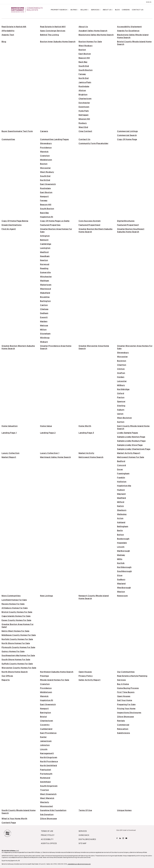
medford (44, 252)
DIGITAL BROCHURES (87, 839)
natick (120, 506)
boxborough (123, 539)
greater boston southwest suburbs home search (131, 230)
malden (44, 321)
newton (44, 260)
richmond (45, 778)
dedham (44, 313)
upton (120, 414)
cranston (45, 156)
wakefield (45, 293)
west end (83, 127)
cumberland (46, 729)
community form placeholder (93, 143)
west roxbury (86, 46)
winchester (46, 277)
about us (83, 27)
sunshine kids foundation (53, 810)
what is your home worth (14, 818)
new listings (47, 596)
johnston (45, 745)
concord (122, 465)
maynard (121, 494)
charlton (122, 365)
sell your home (125, 700)
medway (121, 555)
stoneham (45, 334)
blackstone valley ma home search (96, 35)
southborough (124, 571)
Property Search (59, 10)
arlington (45, 236)
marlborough (124, 551)
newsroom (122, 596)
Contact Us (138, 10)
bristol (43, 717)
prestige (44, 676)
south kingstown (49, 786)
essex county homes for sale (16, 620)
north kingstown (49, 757)
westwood (46, 289)
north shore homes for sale (16, 643)
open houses (85, 672)
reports (6, 680)
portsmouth (46, 774)
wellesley (122, 514)
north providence (49, 761)
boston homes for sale (90, 42)
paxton (121, 397)
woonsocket (47, 806)
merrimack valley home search (55, 457)
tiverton (44, 790)
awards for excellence (128, 31)
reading (44, 268)
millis (120, 559)
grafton (121, 373)
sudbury (121, 579)
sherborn (122, 510)
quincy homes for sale (13, 651)
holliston (122, 482)
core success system (90, 221)
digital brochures (126, 221)
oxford (121, 393)
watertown (46, 285)
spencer (121, 401)
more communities (11, 596)
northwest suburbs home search (57, 672)
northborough (124, 567)
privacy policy (86, 676)
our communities (126, 672)
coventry (45, 725)
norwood (45, 264)
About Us (107, 10)
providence (46, 147)
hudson (121, 490)
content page (9, 823)
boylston (122, 361)
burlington (45, 301)
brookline (45, 297)
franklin (121, 477)
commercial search (127, 135)
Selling (84, 10)
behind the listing (49, 35)
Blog (117, 10)
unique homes (124, 810)
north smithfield (48, 765)
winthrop (45, 338)
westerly (45, 802)
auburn (121, 410)
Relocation (123, 729)
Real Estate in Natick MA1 (53, 27)
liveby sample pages (128, 433)
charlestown (85, 99)
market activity (86, 453)
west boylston (124, 418)
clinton (121, 369)
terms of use (85, 810)
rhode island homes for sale (55, 680)
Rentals (121, 721)
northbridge (123, 389)
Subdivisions (124, 733)
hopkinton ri (47, 217)
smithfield (45, 782)
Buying (74, 10)
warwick (44, 152)
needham (45, 256)
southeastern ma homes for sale (18, 655)
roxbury (83, 123)
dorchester (84, 103)
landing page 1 (9, 433)
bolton (120, 535)
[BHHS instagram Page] (123, 838)
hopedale (122, 543)
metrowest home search (91, 457)
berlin (120, 530)
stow (120, 575)
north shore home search (15, 672)
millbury (121, 385)
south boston (86, 70)
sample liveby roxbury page (131, 441)
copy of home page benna (15, 221)
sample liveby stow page (130, 445)
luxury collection (11, 453)
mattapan (84, 115)
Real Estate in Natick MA (14, 27)
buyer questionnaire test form (17, 131)
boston (82, 50)
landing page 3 (86, 433)
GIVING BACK (84, 835)
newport (44, 196)
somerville (45, 272)
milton (43, 329)
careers (44, 131)
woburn (44, 342)
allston (82, 90)
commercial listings (127, 131)
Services (95, 10)
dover (120, 469)
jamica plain (85, 82)
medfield (121, 498)
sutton (121, 422)
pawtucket (46, 770)
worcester (45, 168)
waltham (45, 281)
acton (120, 518)
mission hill (84, 119)
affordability (8, 31)
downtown (84, 107)
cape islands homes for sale (16, 616)
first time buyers (126, 692)
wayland (121, 583)
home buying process (128, 688)
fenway (82, 74)
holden (121, 377)
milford (121, 502)
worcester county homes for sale (19, 668)
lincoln (121, 547)
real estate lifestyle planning (132, 676)
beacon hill (84, 58)
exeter (43, 737)
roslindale (84, 86)
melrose (44, 325)
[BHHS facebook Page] (117, 838)
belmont (44, 240)
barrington (46, 713)
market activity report (129, 453)
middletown (46, 160)
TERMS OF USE (47, 831)
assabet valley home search (93, 31)
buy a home (123, 684)
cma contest (85, 131)
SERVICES (83, 831)
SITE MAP (83, 843)
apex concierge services (53, 31)
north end (84, 78)
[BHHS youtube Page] (127, 838)
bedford (121, 461)
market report (9, 457)
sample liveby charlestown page (134, 449)
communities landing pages (54, 139)
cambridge (46, 244)
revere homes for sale (13, 604)
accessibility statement (129, 27)
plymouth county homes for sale (18, 647)
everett (44, 317)
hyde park (84, 111)
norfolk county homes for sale (17, 639)
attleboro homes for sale (15, 608)
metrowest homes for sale (131, 457)
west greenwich (48, 794)
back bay (83, 62)
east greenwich (48, 184)
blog (4, 42)
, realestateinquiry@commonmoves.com (79, 864)
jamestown (46, 741)
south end (84, 66)
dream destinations (12, 225)
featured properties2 (89, 225)
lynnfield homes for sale (14, 600)
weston (121, 592)
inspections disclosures (129, 713)
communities (8, 139)
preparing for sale (126, 704)
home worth (85, 426)
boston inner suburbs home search (58, 42)
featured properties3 (128, 225)
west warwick (47, 798)
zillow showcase (125, 717)
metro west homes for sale (16, 631)
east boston (85, 54)
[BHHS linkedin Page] (120, 838)
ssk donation (47, 814)
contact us (84, 139)
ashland (121, 522)
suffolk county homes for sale (17, 664)
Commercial (123, 725)
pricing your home (126, 708)
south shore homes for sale (16, 659)
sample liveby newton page (131, 437)
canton (44, 305)
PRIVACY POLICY (48, 835)
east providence (48, 733)
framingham (123, 473)
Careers (126, 10)
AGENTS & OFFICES (49, 843)
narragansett (47, 753)
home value (46, 426)
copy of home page (127, 139)
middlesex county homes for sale (19, 635)
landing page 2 (48, 433)
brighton (83, 94)
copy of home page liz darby (55, 221)
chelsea (44, 309)
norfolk (121, 563)
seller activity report (90, 680)
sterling (121, 406)
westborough (124, 588)
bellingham (123, 526)
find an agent (9, 229)
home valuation (10, 426)
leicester (122, 381)
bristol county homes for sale (17, 612)
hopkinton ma (124, 486)
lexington (45, 248)
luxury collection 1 (50, 453)
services (121, 680)
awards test (8, 35)
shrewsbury (46, 143)
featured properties (50, 225)
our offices (7, 676)
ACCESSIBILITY (47, 839)
